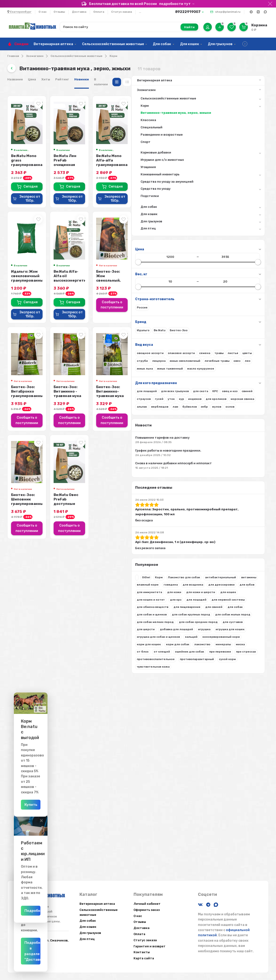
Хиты (123, 79)
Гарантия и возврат (150, 946)
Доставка (79, 12)
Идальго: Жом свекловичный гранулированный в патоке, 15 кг (107, 276)
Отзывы (59, 12)
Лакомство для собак (29, 651)
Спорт (21, 148)
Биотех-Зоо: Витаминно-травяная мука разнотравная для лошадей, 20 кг (237, 389)
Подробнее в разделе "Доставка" (61, 960)
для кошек (21, 696)
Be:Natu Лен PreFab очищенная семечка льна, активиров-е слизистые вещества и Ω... (175, 163)
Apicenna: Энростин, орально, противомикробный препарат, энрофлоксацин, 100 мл (38, 568)
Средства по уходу (46, 195)
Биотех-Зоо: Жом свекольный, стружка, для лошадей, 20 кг (239, 274)
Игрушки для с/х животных (38, 166)
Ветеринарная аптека (53, 44)
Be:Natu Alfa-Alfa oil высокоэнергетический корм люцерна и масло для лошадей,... (176, 276)
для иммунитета (45, 681)
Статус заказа (122, 12)
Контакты (142, 952)
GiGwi (22, 643)
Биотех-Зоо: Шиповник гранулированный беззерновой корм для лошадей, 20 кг (111, 491)
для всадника (23, 673)
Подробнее (61, 911)
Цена (110, 79)
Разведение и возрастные (37, 140)
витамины (56, 658)
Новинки (159, 79)
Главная (13, 56)
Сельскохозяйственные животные (113, 44)
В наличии (180, 79)
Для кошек (190, 44)
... (140, 12)
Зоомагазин (35, 56)
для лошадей (39, 703)
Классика (24, 126)
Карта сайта (144, 958)
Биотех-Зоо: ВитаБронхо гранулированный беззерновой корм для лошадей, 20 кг (112, 389)
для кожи (20, 688)
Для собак (162, 44)
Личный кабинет (147, 904)
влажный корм (24, 666)
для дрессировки (51, 673)
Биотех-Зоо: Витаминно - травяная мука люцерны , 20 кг (175, 386)
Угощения (24, 173)
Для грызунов (220, 44)
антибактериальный (28, 658)
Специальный (27, 133)
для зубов (20, 681)
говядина (46, 666)
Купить (61, 805)
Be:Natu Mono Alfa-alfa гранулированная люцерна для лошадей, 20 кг (239, 161)
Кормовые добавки (46, 159)
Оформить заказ (147, 910)
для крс (18, 703)
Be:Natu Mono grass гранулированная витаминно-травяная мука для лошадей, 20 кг (114, 163)
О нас (43, 12)
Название (93, 79)
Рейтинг (140, 79)
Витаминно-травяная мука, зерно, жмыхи (39, 116)
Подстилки (25, 202)
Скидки (21, 44)
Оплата (99, 12)
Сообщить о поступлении (239, 295)
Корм (113, 56)
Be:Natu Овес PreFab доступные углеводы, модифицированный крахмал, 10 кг (172, 491)
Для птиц (46, 235)
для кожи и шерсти (46, 688)
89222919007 (188, 12)
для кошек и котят (47, 696)
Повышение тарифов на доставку (40, 482)
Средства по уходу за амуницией (43, 187)
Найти (189, 27)
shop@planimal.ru (228, 12)
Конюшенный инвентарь (46, 181)
